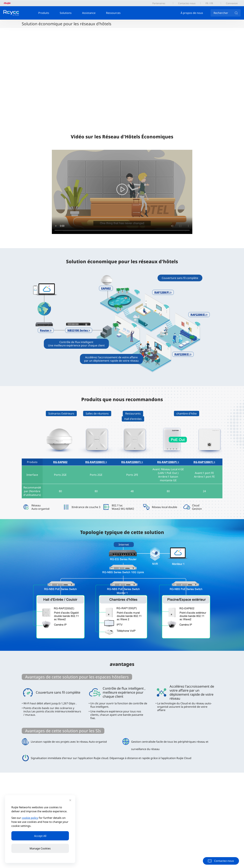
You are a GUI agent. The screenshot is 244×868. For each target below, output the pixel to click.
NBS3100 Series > (79, 330)
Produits (44, 13)
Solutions (66, 13)
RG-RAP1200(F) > (204, 462)
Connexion (232, 3)
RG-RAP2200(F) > (132, 462)
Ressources (113, 13)
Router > (46, 330)
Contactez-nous (187, 3)
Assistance (89, 13)
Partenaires (159, 3)
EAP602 (106, 288)
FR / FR (209, 3)
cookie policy (30, 818)
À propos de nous (192, 13)
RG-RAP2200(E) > (96, 462)
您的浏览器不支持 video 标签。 (122, 192)
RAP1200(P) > (163, 292)
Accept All (40, 836)
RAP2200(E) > (199, 315)
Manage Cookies (40, 848)
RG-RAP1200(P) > (168, 462)
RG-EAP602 (60, 462)
